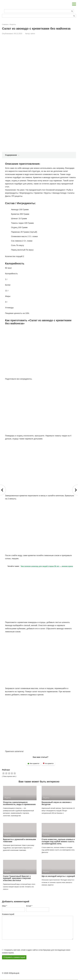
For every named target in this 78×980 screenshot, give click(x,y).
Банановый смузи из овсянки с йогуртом (57, 803)
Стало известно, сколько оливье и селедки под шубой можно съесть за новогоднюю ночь (58, 841)
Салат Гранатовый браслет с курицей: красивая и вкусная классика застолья (17, 878)
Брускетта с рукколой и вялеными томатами (19, 840)
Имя (5, 906)
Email (29, 906)
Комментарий (8, 914)
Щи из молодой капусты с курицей (58, 876)
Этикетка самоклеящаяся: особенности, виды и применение (19, 803)
